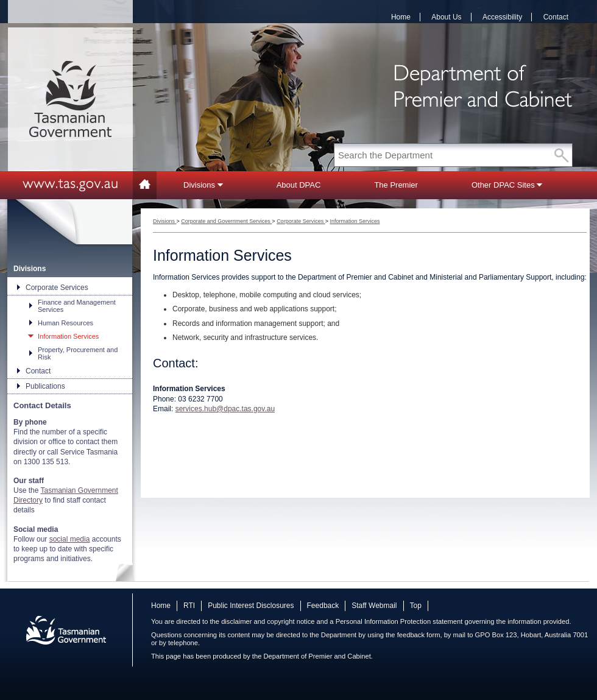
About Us (446, 17)
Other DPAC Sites (507, 185)
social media (70, 539)
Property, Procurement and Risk (78, 353)
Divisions (203, 185)
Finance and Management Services (77, 306)
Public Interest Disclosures (251, 606)
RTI (189, 606)
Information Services (68, 336)
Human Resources (65, 323)
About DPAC (299, 185)
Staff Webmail (374, 606)
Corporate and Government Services (226, 221)
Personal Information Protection (383, 621)
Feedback (323, 606)
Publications (45, 386)
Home (401, 17)
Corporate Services (57, 288)
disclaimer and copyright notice (268, 621)
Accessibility (502, 17)
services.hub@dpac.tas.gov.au (225, 409)
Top (416, 606)
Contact (556, 17)
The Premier (396, 185)
